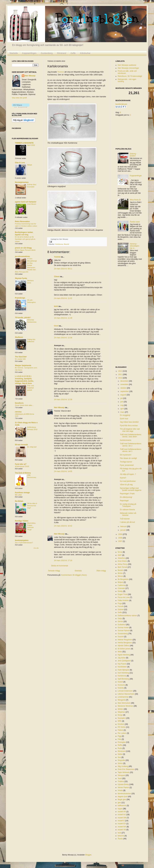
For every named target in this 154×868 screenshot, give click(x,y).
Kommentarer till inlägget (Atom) (74, 575)
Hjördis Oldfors (124, 646)
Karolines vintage (22, 493)
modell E (121, 821)
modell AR (122, 812)
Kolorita (121, 688)
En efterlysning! (126, 497)
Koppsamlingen (29, 53)
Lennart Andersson (125, 691)
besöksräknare (121, 104)
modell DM (122, 818)
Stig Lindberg (123, 766)
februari (124, 526)
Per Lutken (122, 733)
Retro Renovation (22, 222)
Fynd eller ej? (21, 464)
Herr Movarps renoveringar (128, 68)
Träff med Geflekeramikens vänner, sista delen (131, 436)
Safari (120, 754)
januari (123, 530)
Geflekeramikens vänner (127, 616)
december (125, 381)
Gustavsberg (47, 53)
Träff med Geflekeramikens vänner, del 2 (131, 445)
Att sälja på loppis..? (128, 474)
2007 (121, 541)
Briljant (120, 582)
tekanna (121, 836)
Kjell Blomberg (123, 679)
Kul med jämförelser (128, 481)
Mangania (122, 700)
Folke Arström (123, 600)
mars (123, 412)
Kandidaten (122, 667)
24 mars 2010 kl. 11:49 (63, 318)
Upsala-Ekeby (123, 784)
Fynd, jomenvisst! (127, 465)
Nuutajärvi (122, 718)
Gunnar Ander (123, 628)
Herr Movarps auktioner (127, 65)
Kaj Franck (122, 664)
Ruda (120, 748)
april (122, 409)
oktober (124, 388)
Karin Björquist (123, 670)
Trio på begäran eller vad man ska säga (130, 430)
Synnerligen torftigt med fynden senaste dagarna (131, 489)
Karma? (123, 478)
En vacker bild (20, 359)
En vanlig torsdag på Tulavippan (128, 505)
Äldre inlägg (101, 571)
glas (119, 803)
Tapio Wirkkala (123, 772)
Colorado (121, 588)
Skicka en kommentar (60, 566)
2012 (121, 371)
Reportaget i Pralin (127, 494)
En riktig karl (32, 447)
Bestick (121, 570)
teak (119, 833)
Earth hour (124, 419)
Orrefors (121, 724)
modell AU (122, 815)
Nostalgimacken (22, 182)
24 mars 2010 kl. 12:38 (63, 400)
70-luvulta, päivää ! (23, 318)
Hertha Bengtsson (125, 643)
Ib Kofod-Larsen (124, 649)
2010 (121, 378)
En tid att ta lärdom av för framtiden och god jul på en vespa (25, 239)
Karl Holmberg (123, 673)
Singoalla (121, 760)
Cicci (56, 326)
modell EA (122, 824)
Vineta (120, 790)
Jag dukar (122, 658)
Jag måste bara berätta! (129, 422)
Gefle (73, 53)
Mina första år (135, 200)
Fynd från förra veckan (129, 426)
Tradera (121, 781)
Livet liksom (32, 204)
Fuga (120, 603)
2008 (121, 538)
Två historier (125, 519)
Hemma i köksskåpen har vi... (135, 246)
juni (122, 402)
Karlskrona (59, 244)
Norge (120, 715)
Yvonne (61, 72)
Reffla (120, 745)
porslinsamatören (22, 256)
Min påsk (18, 495)
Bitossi (120, 576)
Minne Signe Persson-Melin (25, 250)
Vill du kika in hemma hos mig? (32, 506)
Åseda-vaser (135, 222)
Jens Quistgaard (124, 661)
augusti (123, 395)
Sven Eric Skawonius (126, 769)
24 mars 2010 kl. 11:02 (63, 298)
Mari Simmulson (124, 703)
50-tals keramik (21, 445)
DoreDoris (19, 403)
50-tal (120, 552)
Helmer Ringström (125, 640)
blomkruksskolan (124, 794)
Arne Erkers (122, 561)
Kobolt (120, 682)
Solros (120, 763)
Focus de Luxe (124, 597)
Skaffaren (19, 337)
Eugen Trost (123, 594)
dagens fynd (123, 797)
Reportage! (124, 501)
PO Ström (122, 727)
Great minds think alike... (24, 405)
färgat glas (122, 799)
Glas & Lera (20, 163)
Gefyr (120, 619)
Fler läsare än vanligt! (128, 458)
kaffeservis (122, 806)
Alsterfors (121, 558)
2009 (121, 534)
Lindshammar (123, 697)
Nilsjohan (121, 712)
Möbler (120, 709)
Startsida (14, 53)
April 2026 (31, 145)
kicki (56, 306)
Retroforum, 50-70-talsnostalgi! (130, 76)
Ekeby (120, 591)
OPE (120, 721)
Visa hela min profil (19, 98)
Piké (119, 739)
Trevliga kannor (126, 462)
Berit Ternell (122, 567)
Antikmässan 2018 (22, 466)
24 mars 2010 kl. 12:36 (63, 338)
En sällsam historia (127, 510)
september (125, 391)
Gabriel (121, 609)
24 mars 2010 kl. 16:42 (63, 526)
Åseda (120, 839)
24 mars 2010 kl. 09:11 (63, 269)
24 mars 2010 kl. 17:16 (63, 561)
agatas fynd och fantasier (26, 202)
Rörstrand (62, 53)
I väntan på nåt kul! (127, 522)
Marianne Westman (125, 706)
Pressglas (122, 742)
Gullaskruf (122, 625)
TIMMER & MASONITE (24, 143)
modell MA (122, 827)
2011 (121, 375)
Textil (120, 778)
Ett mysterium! (126, 455)
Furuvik (121, 606)
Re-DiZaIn (19, 501)
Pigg (119, 736)
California (121, 585)
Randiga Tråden (22, 521)
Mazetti (66, 244)
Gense (120, 621)
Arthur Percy (123, 564)
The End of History (23, 473)
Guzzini (121, 637)
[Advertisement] (127, 317)
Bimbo (120, 573)
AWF (120, 555)
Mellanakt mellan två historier (128, 514)
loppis (120, 809)
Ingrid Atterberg (124, 655)
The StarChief (21, 357)
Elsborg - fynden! (133, 155)
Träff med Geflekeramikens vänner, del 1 (131, 450)
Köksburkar (85, 53)
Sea (119, 757)
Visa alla (36, 548)
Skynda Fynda (21, 278)
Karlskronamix (126, 440)
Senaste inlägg (54, 571)
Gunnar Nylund (124, 631)
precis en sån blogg (23, 248)
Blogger (88, 855)
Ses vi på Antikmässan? (24, 543)
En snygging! (125, 415)
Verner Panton (123, 788)
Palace (120, 730)
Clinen (57, 277)
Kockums (121, 685)
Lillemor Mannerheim (126, 694)
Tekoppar (121, 775)
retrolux (18, 412)
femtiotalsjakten (22, 540)
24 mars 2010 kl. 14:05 (63, 471)
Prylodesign (20, 298)
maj (122, 405)
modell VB (122, 830)
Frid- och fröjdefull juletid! (31, 388)
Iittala (120, 652)
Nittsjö (30, 165)
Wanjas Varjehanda (23, 365)
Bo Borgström (123, 579)
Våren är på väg (126, 485)
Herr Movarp (59, 408)
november (125, 384)
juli (122, 398)
